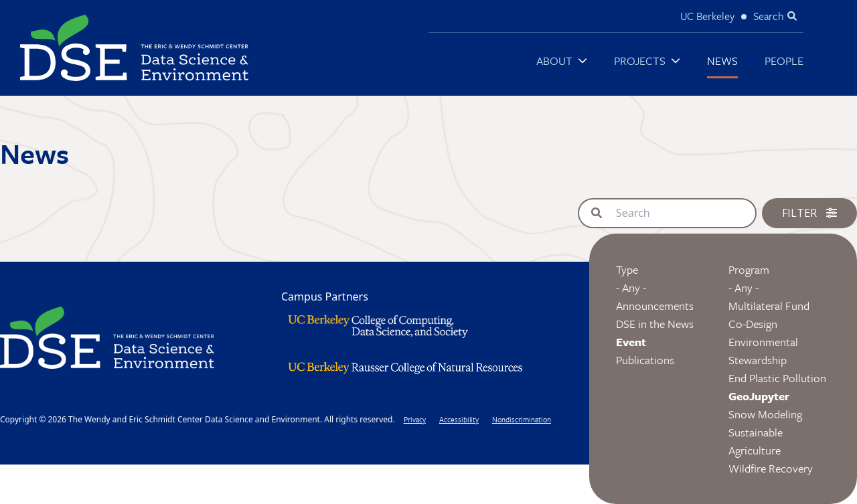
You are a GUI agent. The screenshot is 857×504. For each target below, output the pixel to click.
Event (631, 342)
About (554, 61)
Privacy (415, 419)
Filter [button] (809, 213)
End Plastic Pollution (777, 378)
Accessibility (459, 419)
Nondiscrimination (522, 419)
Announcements (655, 306)
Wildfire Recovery (771, 468)
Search (769, 16)
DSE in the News (655, 324)
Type (627, 269)
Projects (640, 61)
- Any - (631, 287)
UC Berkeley (707, 16)
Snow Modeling (765, 414)
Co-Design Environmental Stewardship (763, 342)
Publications (645, 360)
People (784, 61)
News (722, 61)
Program (749, 269)
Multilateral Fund (769, 306)
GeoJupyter (759, 396)
